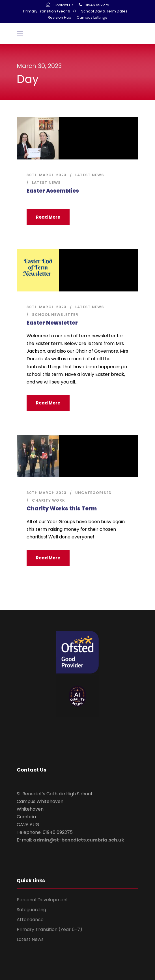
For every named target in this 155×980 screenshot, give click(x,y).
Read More (48, 217)
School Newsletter (55, 315)
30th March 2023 (47, 175)
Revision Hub (60, 17)
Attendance (30, 920)
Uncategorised (93, 493)
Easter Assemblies (53, 191)
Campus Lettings (92, 17)
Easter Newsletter (52, 323)
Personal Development (42, 900)
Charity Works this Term (62, 509)
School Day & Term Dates (104, 11)
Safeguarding (31, 910)
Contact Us (63, 5)
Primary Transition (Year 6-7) (49, 11)
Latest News (90, 175)
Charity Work (49, 500)
